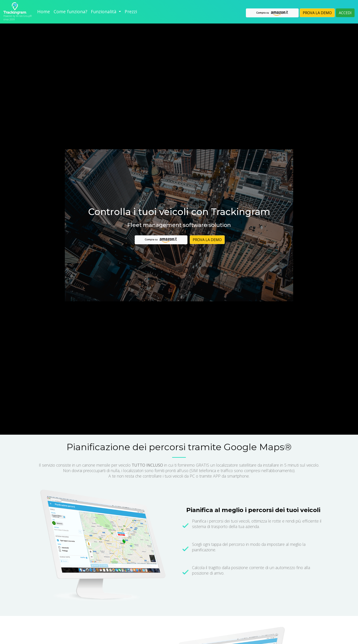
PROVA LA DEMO (317, 13)
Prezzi (131, 12)
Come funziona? (70, 12)
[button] (106, 12)
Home (44, 12)
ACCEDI (345, 13)
